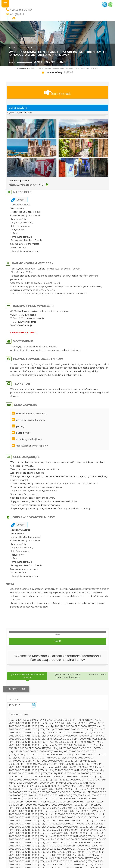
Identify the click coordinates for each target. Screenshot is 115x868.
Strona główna (22, 68)
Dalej (57, 641)
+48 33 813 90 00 (21, 10)
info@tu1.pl (17, 14)
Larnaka (20, 200)
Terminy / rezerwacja (57, 92)
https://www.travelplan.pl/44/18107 (27, 185)
